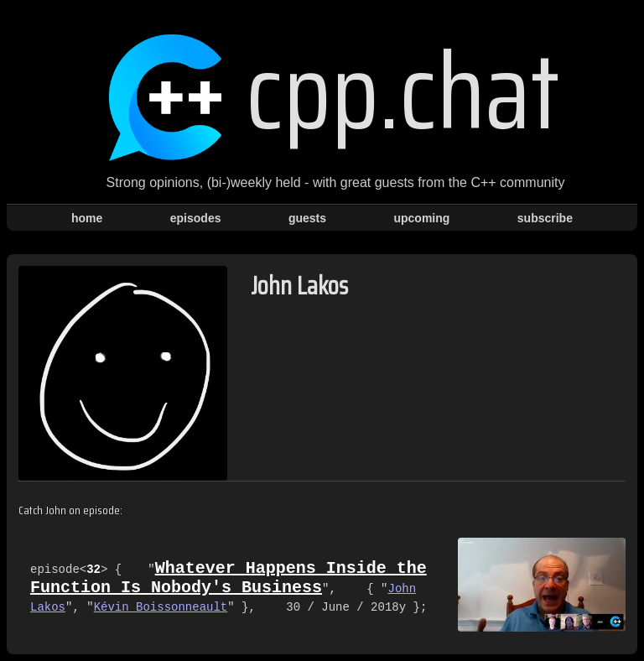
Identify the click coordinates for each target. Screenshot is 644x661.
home (87, 218)
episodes (196, 218)
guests (307, 218)
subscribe (545, 218)
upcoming (421, 218)
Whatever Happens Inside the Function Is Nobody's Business (229, 578)
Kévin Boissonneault (161, 609)
